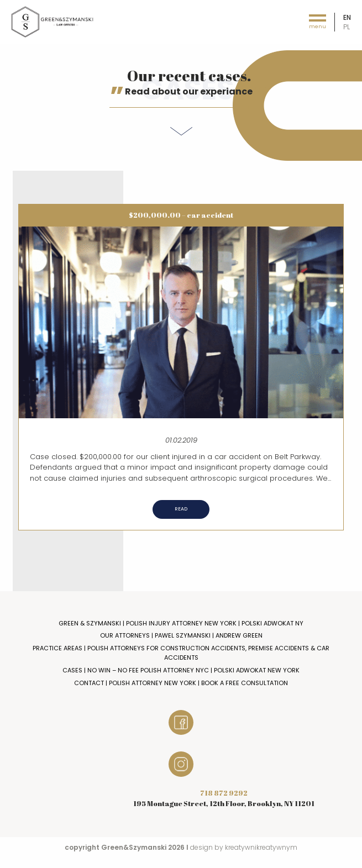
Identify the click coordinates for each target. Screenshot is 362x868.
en (347, 17)
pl (347, 27)
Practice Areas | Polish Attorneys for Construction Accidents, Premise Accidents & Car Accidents (181, 653)
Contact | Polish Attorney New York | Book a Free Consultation (181, 683)
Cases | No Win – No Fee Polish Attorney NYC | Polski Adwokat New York (181, 670)
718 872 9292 (224, 793)
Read (181, 509)
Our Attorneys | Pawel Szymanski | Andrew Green (181, 635)
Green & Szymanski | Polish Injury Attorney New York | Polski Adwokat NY (181, 623)
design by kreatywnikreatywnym (244, 847)
